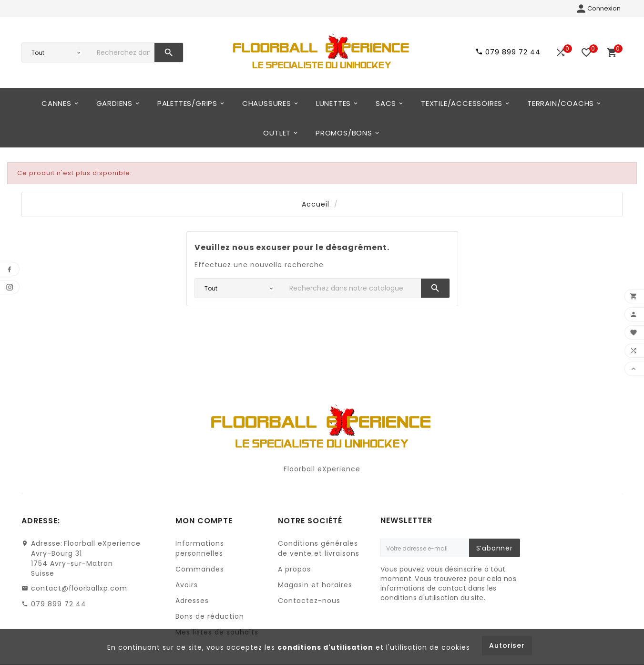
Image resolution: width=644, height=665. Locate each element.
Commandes (200, 569)
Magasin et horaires (315, 585)
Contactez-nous (309, 601)
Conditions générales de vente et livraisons (319, 548)
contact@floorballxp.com (79, 588)
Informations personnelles (200, 548)
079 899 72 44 (59, 604)
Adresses (192, 601)
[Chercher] (123, 52)
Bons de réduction (210, 616)
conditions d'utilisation (325, 647)
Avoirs (187, 585)
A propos (294, 569)
